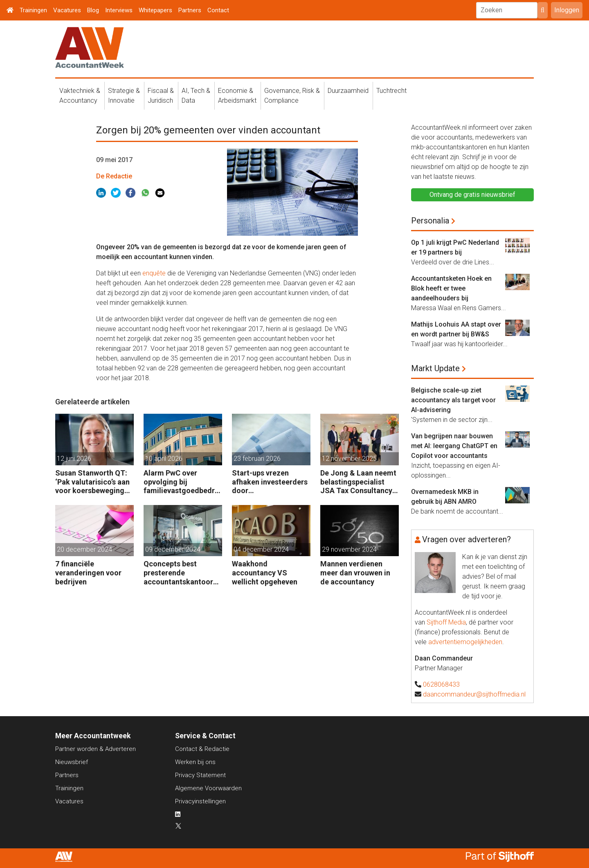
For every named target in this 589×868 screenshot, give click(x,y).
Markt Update (435, 368)
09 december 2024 (173, 549)
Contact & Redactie (202, 749)
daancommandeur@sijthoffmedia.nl (474, 694)
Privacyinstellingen (200, 801)
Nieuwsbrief (72, 762)
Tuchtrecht (391, 91)
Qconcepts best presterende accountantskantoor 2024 (178, 573)
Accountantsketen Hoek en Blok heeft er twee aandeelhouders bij (451, 288)
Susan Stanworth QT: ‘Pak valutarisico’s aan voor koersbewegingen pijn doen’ (94, 482)
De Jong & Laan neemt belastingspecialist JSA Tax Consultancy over (358, 482)
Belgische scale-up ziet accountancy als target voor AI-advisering (453, 400)
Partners (190, 10)
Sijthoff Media (446, 622)
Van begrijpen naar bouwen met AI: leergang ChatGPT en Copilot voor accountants (454, 446)
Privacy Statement (200, 775)
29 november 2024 (349, 549)
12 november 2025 (349, 459)
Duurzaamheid (348, 91)
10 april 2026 (164, 459)
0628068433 (441, 684)
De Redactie (114, 176)
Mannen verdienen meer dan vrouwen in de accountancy (355, 573)
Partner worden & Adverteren (96, 749)
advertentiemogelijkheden (465, 642)
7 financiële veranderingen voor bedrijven (88, 573)
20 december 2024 (84, 549)
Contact (218, 10)
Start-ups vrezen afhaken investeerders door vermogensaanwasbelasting (271, 482)
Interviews (119, 10)
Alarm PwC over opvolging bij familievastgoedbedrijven (181, 482)
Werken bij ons (195, 762)
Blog (93, 10)
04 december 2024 (261, 549)
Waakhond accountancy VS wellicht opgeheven (265, 573)
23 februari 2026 (257, 459)
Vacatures (67, 10)
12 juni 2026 (74, 459)
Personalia (430, 221)
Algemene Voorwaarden (208, 788)
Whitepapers (155, 10)
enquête (154, 273)
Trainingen (33, 10)
